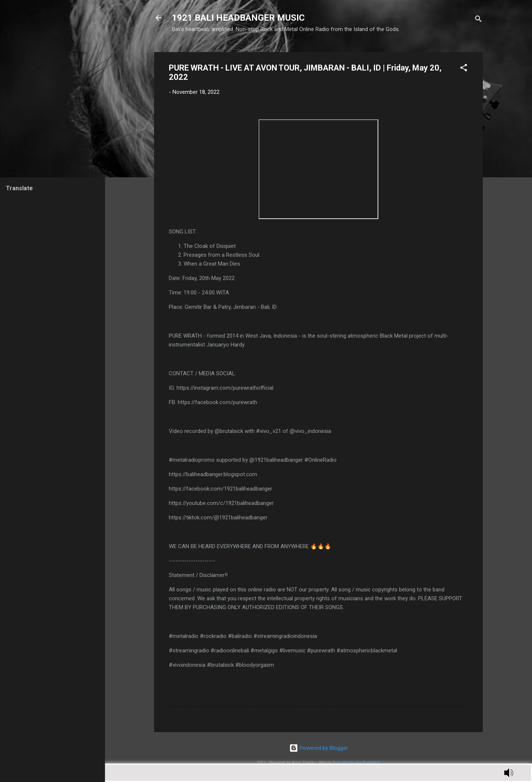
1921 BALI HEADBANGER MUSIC (238, 18)
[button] (464, 69)
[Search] (478, 20)
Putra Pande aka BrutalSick (356, 763)
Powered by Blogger (319, 748)
